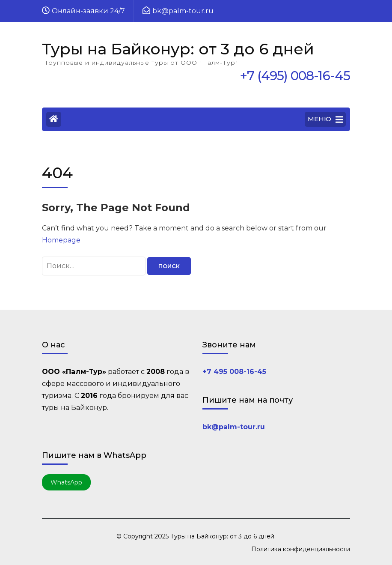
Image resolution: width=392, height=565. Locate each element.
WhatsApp (66, 482)
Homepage (61, 240)
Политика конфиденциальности (301, 549)
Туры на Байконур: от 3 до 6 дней (178, 49)
